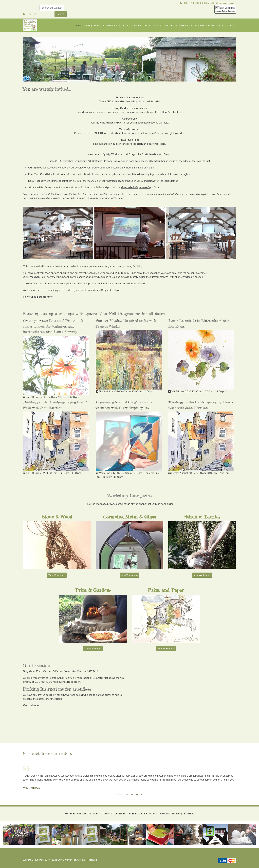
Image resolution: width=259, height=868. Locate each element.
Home (78, 25)
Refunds (165, 814)
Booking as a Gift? (183, 814)
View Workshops (57, 575)
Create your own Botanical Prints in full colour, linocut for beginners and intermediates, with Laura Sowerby (54, 326)
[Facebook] (24, 14)
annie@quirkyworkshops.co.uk (221, 3)
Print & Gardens (203, 25)
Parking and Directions (143, 814)
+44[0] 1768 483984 (193, 3)
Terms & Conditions (114, 814)
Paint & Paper (182, 25)
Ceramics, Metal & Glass (135, 25)
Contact (231, 25)
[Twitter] (30, 14)
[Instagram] (35, 14)
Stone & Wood (110, 25)
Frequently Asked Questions (82, 814)
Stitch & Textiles (161, 25)
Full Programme (92, 25)
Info (219, 25)
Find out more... (32, 705)
